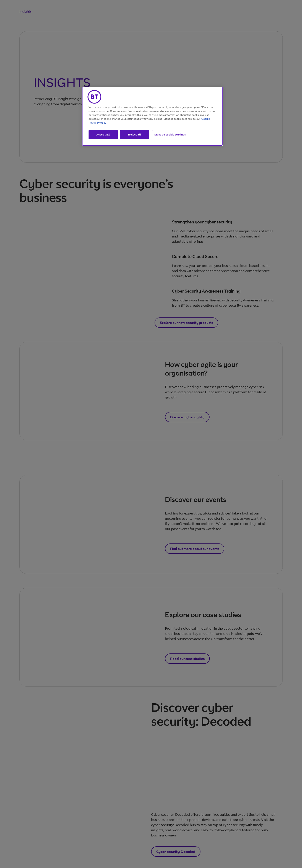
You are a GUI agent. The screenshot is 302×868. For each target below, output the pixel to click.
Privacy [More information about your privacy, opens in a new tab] (102, 123)
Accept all (103, 135)
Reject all (135, 135)
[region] (152, 116)
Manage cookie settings (170, 135)
